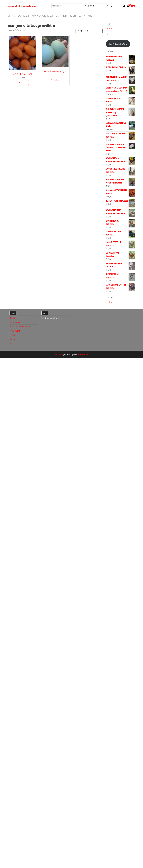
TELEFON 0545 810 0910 (118, 44)
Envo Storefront (83, 514)
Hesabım (109, 29)
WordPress (59, 514)
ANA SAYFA (11, 16)
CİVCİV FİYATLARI (23, 16)
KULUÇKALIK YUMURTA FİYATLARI (42, 16)
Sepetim (82, 16)
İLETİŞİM (73, 16)
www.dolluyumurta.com (23, 6)
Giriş (90, 16)
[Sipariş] (89, 31)
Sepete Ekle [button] (22, 82)
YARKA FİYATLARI (61, 16)
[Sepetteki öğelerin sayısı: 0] (108, 35)
